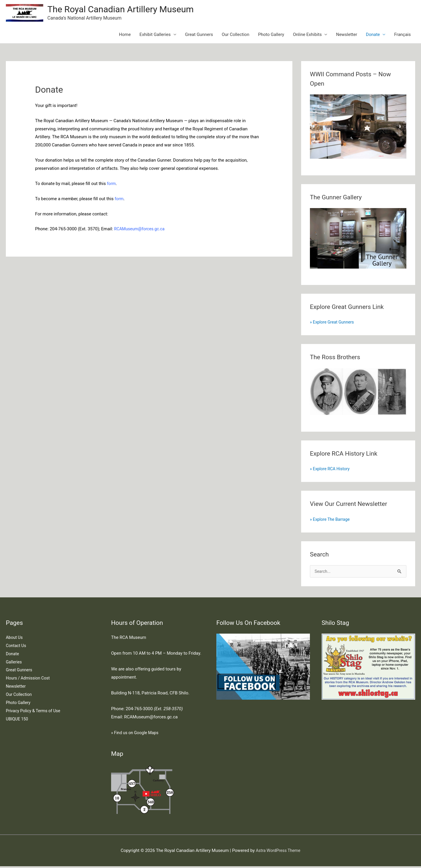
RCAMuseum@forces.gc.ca (141, 230)
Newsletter (346, 36)
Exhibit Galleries (155, 36)
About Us (15, 639)
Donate (373, 36)
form (112, 185)
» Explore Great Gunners (333, 323)
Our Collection (236, 36)
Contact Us (17, 647)
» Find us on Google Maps (136, 734)
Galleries (14, 664)
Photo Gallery (271, 36)
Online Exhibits (307, 36)
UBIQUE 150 (18, 721)
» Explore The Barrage (331, 521)
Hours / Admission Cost (29, 680)
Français (402, 36)
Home (125, 36)
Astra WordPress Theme (278, 852)
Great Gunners (199, 36)
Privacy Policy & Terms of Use (35, 713)
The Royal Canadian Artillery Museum (125, 10)
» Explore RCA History (331, 470)
